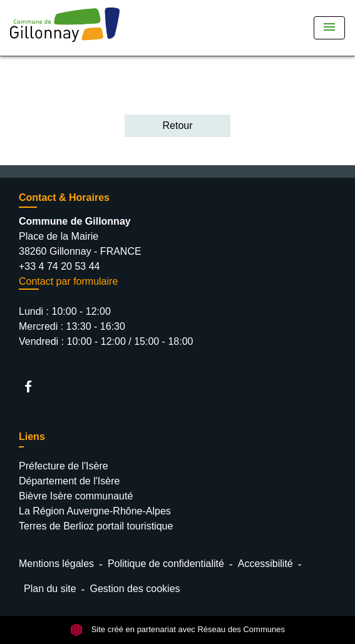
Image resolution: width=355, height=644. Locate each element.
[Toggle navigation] (329, 28)
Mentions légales (56, 564)
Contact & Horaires (64, 197)
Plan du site (50, 589)
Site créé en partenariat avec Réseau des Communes (177, 629)
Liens (32, 437)
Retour (177, 125)
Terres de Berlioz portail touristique (96, 526)
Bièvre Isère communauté (76, 496)
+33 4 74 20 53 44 (59, 266)
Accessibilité (265, 564)
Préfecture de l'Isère (64, 466)
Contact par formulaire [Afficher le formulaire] (68, 281)
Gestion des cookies (135, 589)
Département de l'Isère (69, 481)
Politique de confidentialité (166, 564)
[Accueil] (65, 28)
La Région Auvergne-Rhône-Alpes (95, 511)
